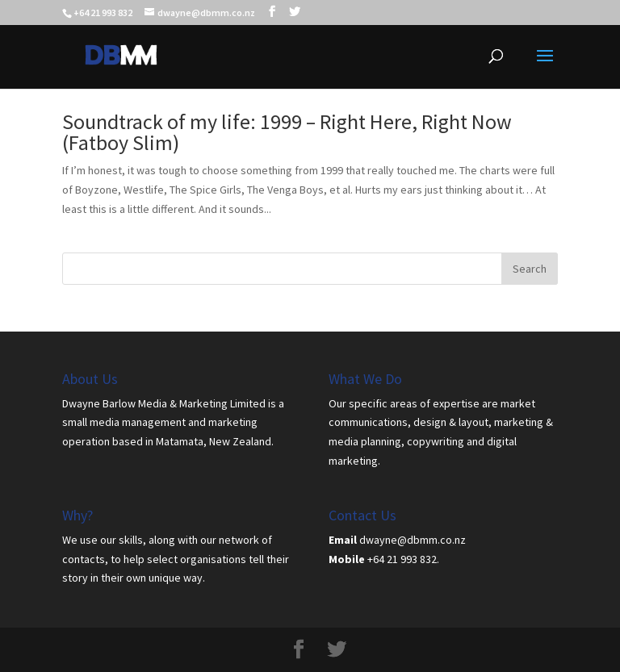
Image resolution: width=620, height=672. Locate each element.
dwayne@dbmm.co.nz (413, 540)
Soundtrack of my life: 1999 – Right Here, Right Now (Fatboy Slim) (287, 132)
